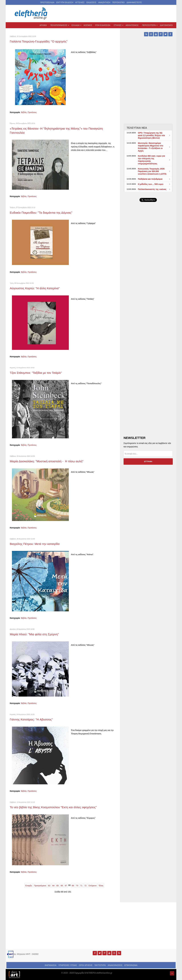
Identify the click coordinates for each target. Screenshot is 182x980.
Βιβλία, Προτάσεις (29, 112)
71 (81, 886)
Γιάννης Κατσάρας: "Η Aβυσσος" (31, 719)
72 (85, 886)
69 (73, 886)
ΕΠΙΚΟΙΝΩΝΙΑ (131, 965)
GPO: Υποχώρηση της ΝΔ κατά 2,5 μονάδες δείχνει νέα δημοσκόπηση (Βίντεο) (151, 135)
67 (66, 886)
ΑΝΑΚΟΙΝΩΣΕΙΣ (115, 965)
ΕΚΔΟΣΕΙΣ (91, 2)
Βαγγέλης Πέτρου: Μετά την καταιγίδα (35, 544)
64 (53, 886)
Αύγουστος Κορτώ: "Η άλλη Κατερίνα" (35, 288)
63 (49, 886)
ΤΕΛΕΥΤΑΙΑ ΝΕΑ (137, 128)
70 (77, 886)
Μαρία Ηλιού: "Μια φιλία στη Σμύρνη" (34, 634)
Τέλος (101, 886)
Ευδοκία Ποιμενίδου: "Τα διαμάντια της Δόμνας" (41, 213)
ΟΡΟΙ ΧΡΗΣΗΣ (86, 965)
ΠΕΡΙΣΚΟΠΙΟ (118, 2)
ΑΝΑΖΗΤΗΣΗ (104, 2)
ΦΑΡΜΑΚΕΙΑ (50, 965)
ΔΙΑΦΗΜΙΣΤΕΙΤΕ (134, 2)
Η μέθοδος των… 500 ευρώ (151, 184)
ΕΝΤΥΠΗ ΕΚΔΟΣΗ (65, 2)
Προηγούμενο (40, 886)
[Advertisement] (148, 272)
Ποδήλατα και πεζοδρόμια (150, 179)
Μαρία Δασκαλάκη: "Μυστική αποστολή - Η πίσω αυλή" (47, 461)
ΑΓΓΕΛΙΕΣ (80, 2)
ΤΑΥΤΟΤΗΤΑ (100, 965)
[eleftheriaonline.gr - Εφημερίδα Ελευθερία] (31, 14)
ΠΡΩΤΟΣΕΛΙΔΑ (47, 2)
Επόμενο (93, 886)
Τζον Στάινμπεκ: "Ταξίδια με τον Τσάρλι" (36, 373)
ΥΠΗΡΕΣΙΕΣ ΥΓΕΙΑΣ (68, 965)
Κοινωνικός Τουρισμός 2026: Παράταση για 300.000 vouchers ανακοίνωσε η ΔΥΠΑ (152, 171)
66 (62, 886)
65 (58, 886)
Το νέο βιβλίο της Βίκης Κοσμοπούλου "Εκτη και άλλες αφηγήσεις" (53, 807)
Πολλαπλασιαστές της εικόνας (152, 189)
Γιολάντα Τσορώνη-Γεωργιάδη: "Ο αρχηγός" (39, 41)
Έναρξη (29, 886)
